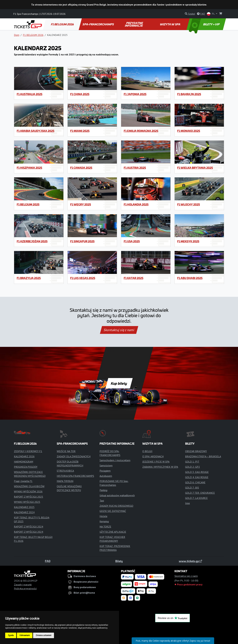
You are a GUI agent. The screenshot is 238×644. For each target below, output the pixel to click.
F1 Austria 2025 (135, 168)
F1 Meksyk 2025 (188, 241)
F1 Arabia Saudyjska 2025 (36, 131)
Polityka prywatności (25, 588)
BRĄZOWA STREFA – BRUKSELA (203, 456)
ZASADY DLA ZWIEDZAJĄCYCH (74, 456)
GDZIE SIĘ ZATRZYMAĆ (113, 511)
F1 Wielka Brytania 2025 (195, 168)
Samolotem (106, 465)
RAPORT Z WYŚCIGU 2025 (29, 497)
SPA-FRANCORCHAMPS (98, 24)
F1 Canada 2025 (81, 168)
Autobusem (106, 476)
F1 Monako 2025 (189, 131)
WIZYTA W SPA (170, 24)
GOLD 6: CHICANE (195, 482)
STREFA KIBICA (65, 471)
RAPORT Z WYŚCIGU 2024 (29, 527)
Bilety (119, 561)
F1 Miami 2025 (80, 131)
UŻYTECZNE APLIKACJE (113, 532)
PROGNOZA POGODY (26, 467)
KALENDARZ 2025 (24, 507)
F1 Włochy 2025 (189, 204)
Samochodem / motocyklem (115, 460)
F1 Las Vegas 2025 (83, 278)
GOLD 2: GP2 (193, 467)
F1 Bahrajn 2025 (189, 94)
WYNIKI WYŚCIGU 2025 (27, 502)
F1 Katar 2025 (134, 278)
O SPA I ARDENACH (153, 456)
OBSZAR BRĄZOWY (196, 451)
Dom (17, 35)
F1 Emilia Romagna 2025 (141, 131)
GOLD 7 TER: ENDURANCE (200, 493)
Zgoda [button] (11, 635)
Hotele (103, 516)
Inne (187, 503)
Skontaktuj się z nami (119, 330)
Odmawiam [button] (25, 635)
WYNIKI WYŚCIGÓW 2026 (28, 491)
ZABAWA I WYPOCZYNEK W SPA (160, 467)
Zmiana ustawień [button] (44, 635)
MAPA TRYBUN (65, 481)
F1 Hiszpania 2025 (29, 168)
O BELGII (147, 451)
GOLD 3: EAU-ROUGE (197, 472)
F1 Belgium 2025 (28, 204)
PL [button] (211, 14)
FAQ (48, 561)
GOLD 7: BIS (192, 488)
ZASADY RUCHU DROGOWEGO (116, 506)
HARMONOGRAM (24, 462)
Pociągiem (105, 471)
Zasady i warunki (23, 585)
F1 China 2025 (80, 94)
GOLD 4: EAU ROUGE (197, 477)
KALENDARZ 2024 (24, 512)
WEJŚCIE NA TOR (66, 451)
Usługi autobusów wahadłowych (117, 495)
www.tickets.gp (190, 561)
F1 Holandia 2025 (136, 204)
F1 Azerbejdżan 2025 (32, 241)
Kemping (104, 521)
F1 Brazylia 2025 (29, 278)
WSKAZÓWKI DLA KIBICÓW (29, 486)
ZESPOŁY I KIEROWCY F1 (28, 451)
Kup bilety (119, 383)
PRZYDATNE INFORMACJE (134, 24)
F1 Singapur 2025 (82, 241)
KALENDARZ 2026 (24, 456)
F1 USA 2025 (132, 241)
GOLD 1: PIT (192, 462)
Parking (103, 490)
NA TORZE (105, 527)
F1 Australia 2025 (30, 94)
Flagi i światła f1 (23, 481)
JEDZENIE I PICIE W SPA (156, 462)
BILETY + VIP (204, 24)
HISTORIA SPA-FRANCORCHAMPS (75, 476)
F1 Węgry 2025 (81, 204)
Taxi (102, 501)
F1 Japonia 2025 (135, 94)
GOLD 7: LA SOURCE (196, 498)
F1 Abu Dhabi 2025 (190, 278)
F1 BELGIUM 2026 (62, 24)
